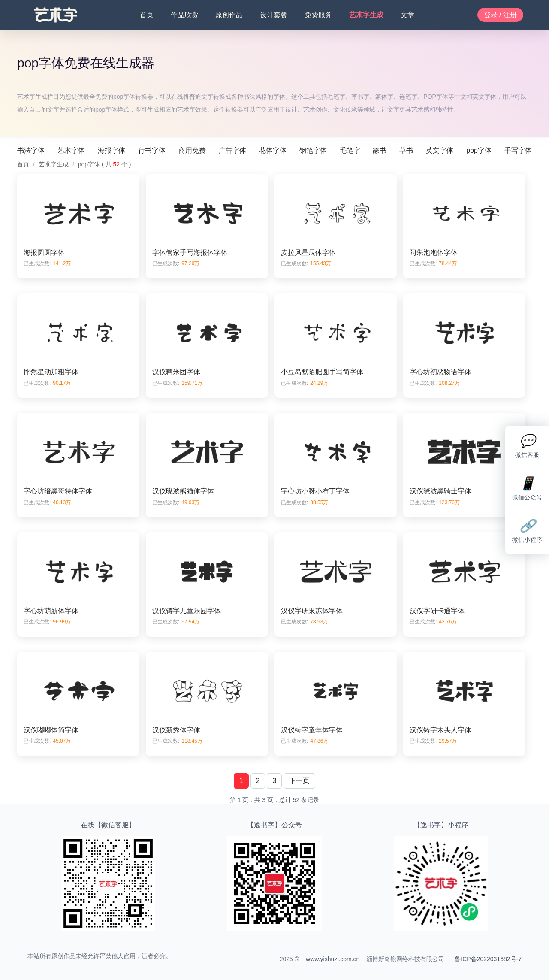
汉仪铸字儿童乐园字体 (187, 611)
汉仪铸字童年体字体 (312, 730)
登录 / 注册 (500, 15)
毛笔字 (350, 150)
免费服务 (318, 15)
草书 (406, 150)
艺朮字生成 (366, 15)
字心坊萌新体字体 (51, 611)
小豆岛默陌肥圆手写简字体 (322, 372)
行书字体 (152, 150)
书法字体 (31, 150)
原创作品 (229, 15)
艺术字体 (71, 150)
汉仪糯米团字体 (176, 372)
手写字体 (518, 150)
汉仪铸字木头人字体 (440, 730)
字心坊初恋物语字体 (440, 372)
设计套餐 (274, 15)
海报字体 (112, 150)
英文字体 (440, 150)
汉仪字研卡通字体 (437, 611)
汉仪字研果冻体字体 (312, 611)
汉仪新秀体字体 (176, 730)
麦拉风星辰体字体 (308, 253)
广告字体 (232, 150)
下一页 (299, 781)
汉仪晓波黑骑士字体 (440, 491)
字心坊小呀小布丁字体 (315, 491)
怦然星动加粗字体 (51, 372)
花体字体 (273, 150)
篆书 (380, 150)
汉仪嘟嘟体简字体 (51, 730)
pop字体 (479, 150)
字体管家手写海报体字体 (190, 253)
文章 (407, 15)
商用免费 (192, 150)
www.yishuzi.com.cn (333, 959)
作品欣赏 (184, 15)
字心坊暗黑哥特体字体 (58, 491)
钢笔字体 (313, 150)
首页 (147, 15)
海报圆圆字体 (44, 253)
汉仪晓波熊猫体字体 (183, 491)
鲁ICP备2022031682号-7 (488, 959)
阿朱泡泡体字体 (434, 253)
